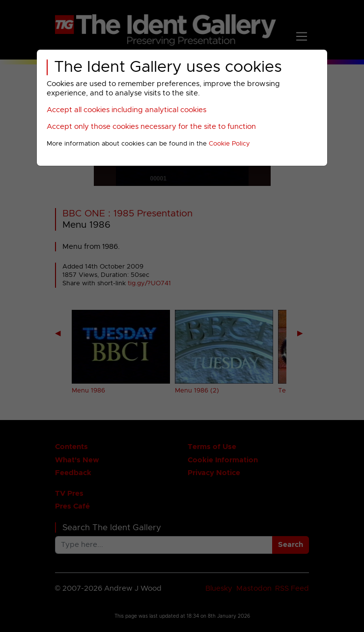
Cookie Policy (229, 144)
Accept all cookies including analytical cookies (126, 110)
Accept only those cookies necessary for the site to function (151, 127)
